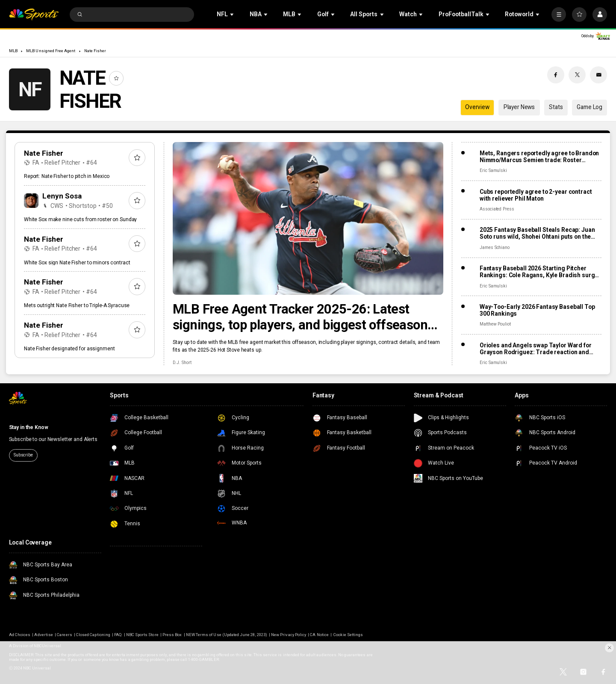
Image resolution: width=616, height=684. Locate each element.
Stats (556, 107)
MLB (13, 51)
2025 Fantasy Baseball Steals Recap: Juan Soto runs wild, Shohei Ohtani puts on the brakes (537, 233)
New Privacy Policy (289, 635)
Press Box (172, 635)
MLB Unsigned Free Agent (51, 51)
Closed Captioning (93, 635)
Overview (477, 107)
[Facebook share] (556, 75)
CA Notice (319, 635)
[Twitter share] (577, 75)
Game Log (589, 107)
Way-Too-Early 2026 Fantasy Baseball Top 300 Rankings (537, 310)
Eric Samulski (493, 170)
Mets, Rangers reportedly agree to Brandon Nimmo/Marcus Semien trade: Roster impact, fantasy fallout (539, 157)
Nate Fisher (95, 51)
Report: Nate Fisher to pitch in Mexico (67, 176)
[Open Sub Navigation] (233, 15)
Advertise (43, 635)
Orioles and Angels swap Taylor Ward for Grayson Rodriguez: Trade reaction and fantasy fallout (536, 349)
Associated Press (497, 209)
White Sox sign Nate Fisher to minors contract (77, 263)
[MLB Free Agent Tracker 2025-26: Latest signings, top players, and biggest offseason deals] (308, 218)
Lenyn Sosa (62, 196)
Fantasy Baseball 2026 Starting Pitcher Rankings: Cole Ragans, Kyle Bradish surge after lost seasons (539, 272)
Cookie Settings (348, 635)
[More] (559, 15)
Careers (64, 635)
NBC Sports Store (142, 635)
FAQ (118, 635)
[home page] (34, 15)
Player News (519, 107)
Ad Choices (20, 635)
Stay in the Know (29, 427)
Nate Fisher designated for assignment (69, 349)
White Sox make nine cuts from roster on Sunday (80, 219)
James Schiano (495, 247)
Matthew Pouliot (495, 324)
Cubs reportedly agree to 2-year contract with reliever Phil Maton (536, 195)
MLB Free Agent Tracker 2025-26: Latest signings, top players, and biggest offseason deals (300, 317)
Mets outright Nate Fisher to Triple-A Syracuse (77, 305)
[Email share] (598, 75)
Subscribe (23, 455)
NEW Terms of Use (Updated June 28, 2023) (227, 635)
